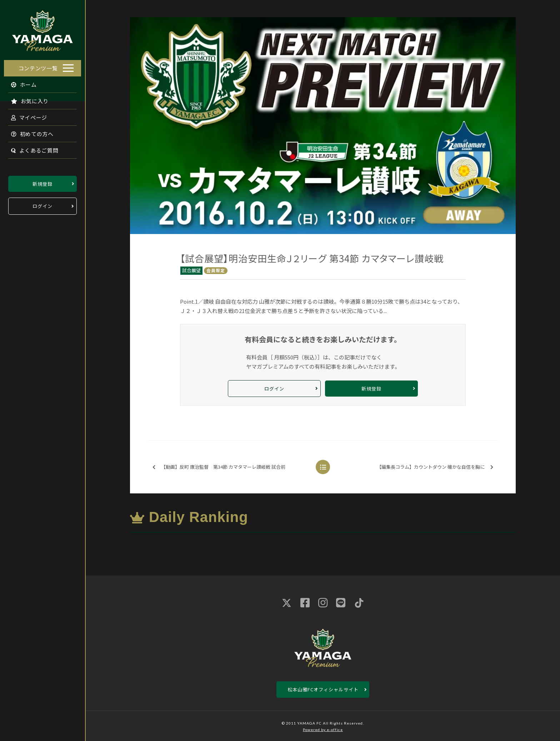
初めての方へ (29, 132)
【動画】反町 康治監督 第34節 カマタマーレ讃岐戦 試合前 (219, 467)
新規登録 (42, 182)
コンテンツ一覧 (38, 66)
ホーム (20, 82)
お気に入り (26, 99)
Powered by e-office (323, 730)
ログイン (42, 204)
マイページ (25, 115)
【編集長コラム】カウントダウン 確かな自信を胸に (435, 467)
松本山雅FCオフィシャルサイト (323, 689)
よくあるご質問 (31, 148)
